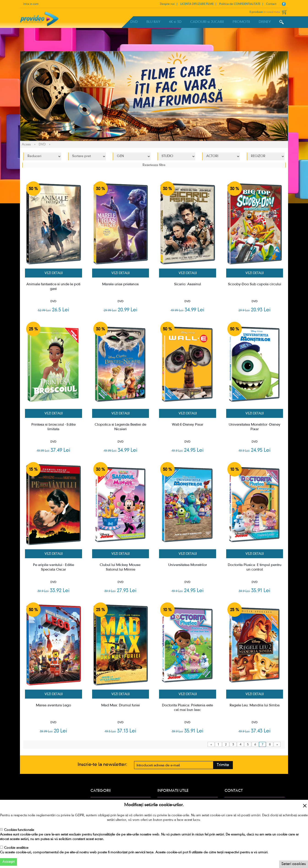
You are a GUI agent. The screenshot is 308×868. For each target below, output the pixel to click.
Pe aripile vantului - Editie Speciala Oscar (54, 567)
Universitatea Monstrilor (188, 565)
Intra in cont (31, 4)
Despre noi (167, 4)
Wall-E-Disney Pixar (188, 425)
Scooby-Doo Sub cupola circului (255, 284)
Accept (8, 862)
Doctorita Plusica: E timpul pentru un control (255, 567)
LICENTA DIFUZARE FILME (197, 4)
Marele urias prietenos (120, 284)
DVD (134, 22)
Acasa (26, 144)
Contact (271, 4)
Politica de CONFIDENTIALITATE (240, 4)
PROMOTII (241, 22)
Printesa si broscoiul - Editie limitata (54, 427)
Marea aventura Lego (54, 705)
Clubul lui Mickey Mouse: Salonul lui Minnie (120, 567)
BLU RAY (153, 22)
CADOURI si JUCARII (207, 22)
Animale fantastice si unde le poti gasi (53, 287)
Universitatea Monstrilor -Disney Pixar (255, 427)
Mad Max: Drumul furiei (121, 705)
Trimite (223, 765)
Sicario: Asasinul (188, 284)
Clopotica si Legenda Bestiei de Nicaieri (120, 427)
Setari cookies (294, 864)
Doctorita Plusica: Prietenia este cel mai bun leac (187, 708)
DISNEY (265, 22)
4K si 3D (175, 22)
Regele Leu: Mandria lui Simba (255, 705)
